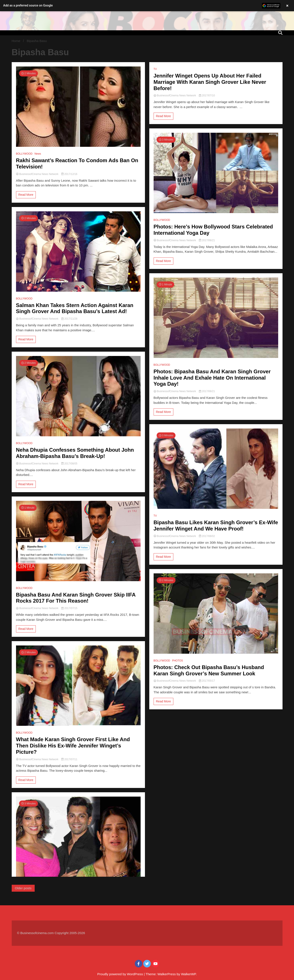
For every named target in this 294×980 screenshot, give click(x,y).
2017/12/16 (69, 174)
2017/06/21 (207, 240)
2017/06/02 (207, 536)
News (38, 154)
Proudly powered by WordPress (121, 974)
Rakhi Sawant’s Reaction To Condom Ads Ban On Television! (77, 163)
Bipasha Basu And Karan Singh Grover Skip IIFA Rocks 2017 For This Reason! (76, 598)
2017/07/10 (207, 95)
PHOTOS (177, 661)
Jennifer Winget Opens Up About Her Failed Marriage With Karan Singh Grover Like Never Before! (210, 82)
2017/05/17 (207, 681)
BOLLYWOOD (24, 154)
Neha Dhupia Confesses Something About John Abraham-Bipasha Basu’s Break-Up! (75, 453)
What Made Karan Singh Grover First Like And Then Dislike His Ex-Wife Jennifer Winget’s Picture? (73, 746)
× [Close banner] (287, 6)
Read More (26, 195)
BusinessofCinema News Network (38, 174)
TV (155, 69)
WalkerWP (188, 974)
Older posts (23, 888)
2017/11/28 (69, 319)
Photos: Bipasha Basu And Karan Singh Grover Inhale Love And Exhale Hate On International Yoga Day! (212, 378)
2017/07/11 (69, 759)
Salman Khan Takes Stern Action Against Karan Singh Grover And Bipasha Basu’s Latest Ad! (75, 308)
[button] (147, 6)
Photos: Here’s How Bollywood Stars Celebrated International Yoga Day (213, 230)
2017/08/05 (69, 464)
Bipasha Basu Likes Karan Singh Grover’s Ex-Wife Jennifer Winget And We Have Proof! (216, 526)
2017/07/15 (69, 608)
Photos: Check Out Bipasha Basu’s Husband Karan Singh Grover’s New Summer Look (209, 670)
